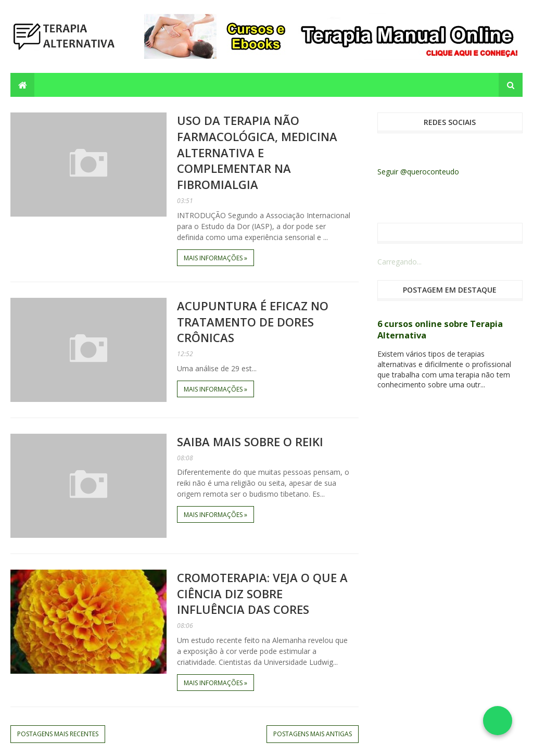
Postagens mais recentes (58, 734)
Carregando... (399, 262)
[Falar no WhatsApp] (498, 721)
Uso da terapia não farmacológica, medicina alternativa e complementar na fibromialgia (257, 152)
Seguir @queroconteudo (418, 172)
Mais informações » (215, 258)
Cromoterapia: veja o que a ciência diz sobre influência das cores (262, 594)
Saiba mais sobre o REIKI (250, 442)
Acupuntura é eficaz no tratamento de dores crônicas (253, 322)
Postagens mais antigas (313, 734)
